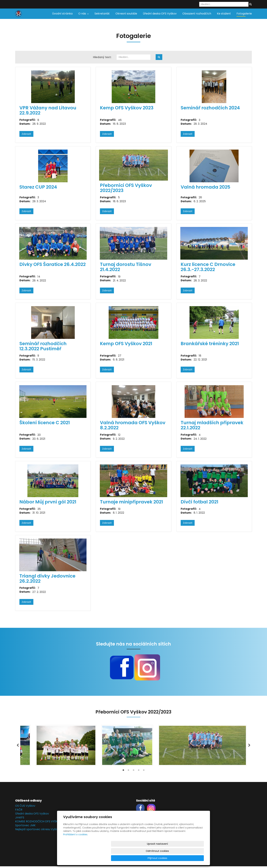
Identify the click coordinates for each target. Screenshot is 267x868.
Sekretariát (102, 14)
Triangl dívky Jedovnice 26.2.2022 (47, 578)
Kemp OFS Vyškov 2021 (126, 344)
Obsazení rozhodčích (197, 14)
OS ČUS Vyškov (25, 807)
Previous (18, 746)
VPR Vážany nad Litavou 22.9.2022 (48, 110)
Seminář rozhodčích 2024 (210, 108)
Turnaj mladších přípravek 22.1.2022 (212, 425)
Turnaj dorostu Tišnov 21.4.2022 (126, 267)
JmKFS (20, 819)
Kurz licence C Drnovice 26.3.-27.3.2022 (208, 267)
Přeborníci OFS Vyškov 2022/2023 (126, 188)
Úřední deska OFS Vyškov (160, 14)
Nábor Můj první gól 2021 (48, 502)
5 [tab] (144, 773)
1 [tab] (123, 773)
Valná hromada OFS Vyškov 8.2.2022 (133, 425)
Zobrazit (26, 134)
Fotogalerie (244, 14)
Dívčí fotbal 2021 (199, 502)
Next (249, 746)
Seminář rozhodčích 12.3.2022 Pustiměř (43, 346)
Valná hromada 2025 (205, 187)
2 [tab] (128, 773)
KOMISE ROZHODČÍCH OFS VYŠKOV (38, 823)
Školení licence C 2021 (45, 423)
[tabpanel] (133, 746)
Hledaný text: (102, 57)
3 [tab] (133, 773)
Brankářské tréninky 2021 (210, 344)
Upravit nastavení (135, 858)
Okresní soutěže (126, 14)
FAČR (19, 811)
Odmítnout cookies (163, 858)
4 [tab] (139, 773)
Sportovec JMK (25, 827)
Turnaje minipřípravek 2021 (131, 502)
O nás (84, 14)
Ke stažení (224, 14)
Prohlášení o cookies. (76, 849)
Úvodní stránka (62, 14)
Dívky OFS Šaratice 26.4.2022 (53, 264)
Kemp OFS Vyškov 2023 (127, 108)
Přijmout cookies (191, 858)
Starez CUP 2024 (38, 187)
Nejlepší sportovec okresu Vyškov (38, 831)
